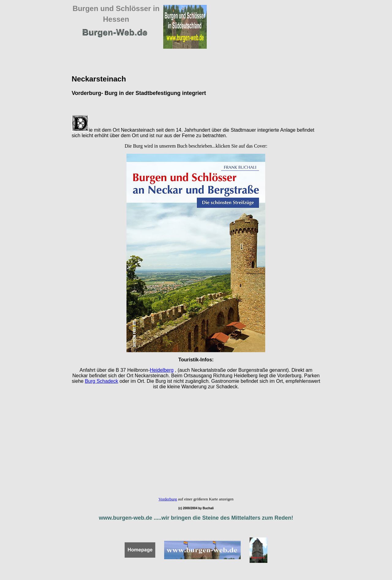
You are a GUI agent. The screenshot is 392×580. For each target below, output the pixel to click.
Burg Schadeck (102, 381)
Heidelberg (162, 370)
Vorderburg (168, 499)
